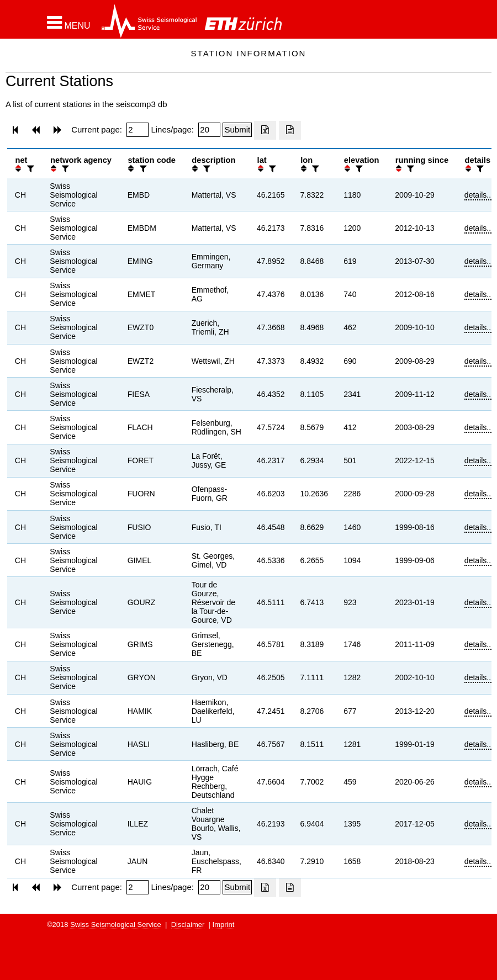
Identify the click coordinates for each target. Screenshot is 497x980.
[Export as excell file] (265, 130)
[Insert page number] (138, 130)
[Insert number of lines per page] (209, 130)
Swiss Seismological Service (116, 925)
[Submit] (237, 130)
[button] (69, 23)
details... (479, 195)
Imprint (224, 925)
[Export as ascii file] (290, 130)
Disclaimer (188, 925)
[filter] (29, 169)
